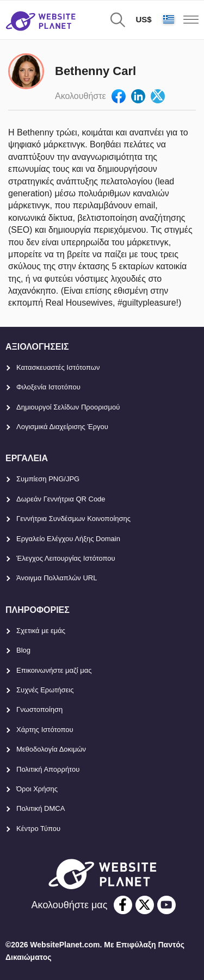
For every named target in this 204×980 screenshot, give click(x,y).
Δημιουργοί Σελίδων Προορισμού (68, 407)
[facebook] (123, 905)
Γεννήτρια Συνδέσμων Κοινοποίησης (73, 519)
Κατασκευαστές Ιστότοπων (58, 367)
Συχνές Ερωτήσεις (45, 690)
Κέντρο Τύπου (38, 829)
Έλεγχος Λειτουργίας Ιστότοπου (66, 558)
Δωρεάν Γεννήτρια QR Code (61, 499)
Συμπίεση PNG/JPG (48, 479)
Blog (23, 650)
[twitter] (145, 905)
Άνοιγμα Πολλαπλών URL (57, 578)
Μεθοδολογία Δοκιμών (51, 749)
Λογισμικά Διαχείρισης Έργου (62, 427)
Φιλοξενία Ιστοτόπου (48, 387)
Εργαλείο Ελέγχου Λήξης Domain (68, 539)
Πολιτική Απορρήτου (48, 769)
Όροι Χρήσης (37, 789)
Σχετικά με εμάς (41, 631)
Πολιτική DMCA (41, 808)
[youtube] (166, 905)
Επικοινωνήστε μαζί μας (54, 670)
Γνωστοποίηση (39, 709)
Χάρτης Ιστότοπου (45, 730)
